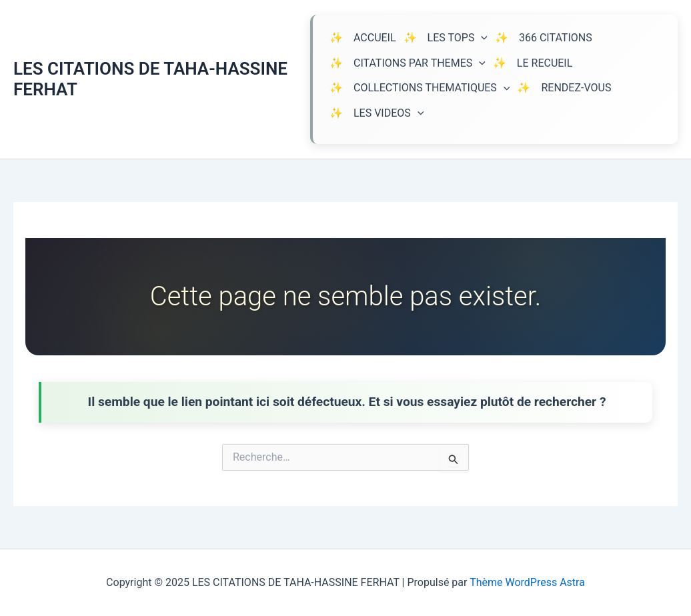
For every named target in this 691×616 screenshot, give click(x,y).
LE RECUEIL (545, 63)
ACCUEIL (375, 38)
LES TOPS (458, 38)
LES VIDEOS (389, 113)
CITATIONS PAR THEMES (420, 63)
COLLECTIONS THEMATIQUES (432, 88)
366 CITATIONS (556, 38)
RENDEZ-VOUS (576, 88)
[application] (481, 38)
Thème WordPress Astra (527, 582)
